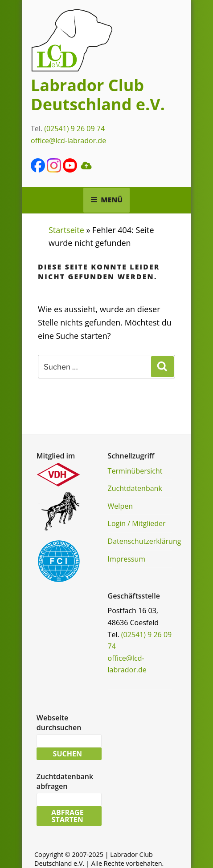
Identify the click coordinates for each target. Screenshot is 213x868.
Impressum (127, 559)
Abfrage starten (68, 816)
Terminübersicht (135, 471)
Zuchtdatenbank (135, 488)
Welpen (120, 506)
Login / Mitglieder (137, 523)
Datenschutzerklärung (145, 541)
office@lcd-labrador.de (68, 141)
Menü (107, 200)
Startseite (66, 230)
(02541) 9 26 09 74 (74, 129)
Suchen (68, 754)
